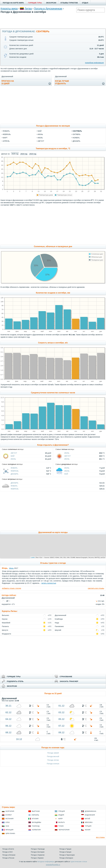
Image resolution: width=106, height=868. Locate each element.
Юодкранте (7, 634)
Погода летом (53, 760)
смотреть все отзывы (96, 588)
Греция (62, 811)
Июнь (13, 459)
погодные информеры (46, 862)
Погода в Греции (65, 852)
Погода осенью (53, 764)
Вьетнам (36, 811)
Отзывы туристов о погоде (53, 563)
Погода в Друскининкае (48, 9)
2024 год (24, 154)
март (5, 138)
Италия (35, 819)
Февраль (15, 471)
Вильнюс (6, 615)
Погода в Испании (9, 855)
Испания (9, 819)
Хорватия (36, 830)
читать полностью (49, 583)
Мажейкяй (6, 623)
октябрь (76, 134)
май (40, 131)
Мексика (89, 822)
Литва (28, 9)
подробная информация (94, 63)
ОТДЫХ (85, 3)
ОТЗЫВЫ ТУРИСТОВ (69, 3)
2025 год (15, 154)
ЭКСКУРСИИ (51, 3)
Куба (8, 822)
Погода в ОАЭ (7, 852)
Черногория (64, 830)
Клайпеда (59, 619)
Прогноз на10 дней (8, 82)
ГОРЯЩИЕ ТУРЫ (35, 3)
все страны (100, 837)
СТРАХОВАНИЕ (66, 677)
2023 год (33, 154)
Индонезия (90, 815)
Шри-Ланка (10, 833)
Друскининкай (60, 615)
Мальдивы (37, 822)
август (41, 141)
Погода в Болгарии (38, 852)
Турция (88, 826)
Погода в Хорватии (38, 855)
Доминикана (91, 811)
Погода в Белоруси (66, 858)
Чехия (88, 830)
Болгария (10, 811)
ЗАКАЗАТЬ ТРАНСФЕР (69, 681)
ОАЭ (7, 826)
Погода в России (8, 858)
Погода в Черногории (67, 855)
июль (40, 138)
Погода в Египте (8, 849)
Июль (67, 453)
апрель (6, 141)
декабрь (76, 141)
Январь (14, 468)
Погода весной (53, 756)
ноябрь (76, 138)
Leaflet (33, 557)
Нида (57, 623)
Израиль (35, 815)
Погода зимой (53, 753)
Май (13, 456)
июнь (40, 134)
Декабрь (14, 474)
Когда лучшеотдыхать (62, 82)
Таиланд (36, 826)
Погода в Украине (37, 858)
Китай (87, 819)
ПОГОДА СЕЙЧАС (9, 595)
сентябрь (77, 131)
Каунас (5, 619)
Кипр (60, 819)
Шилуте (5, 630)
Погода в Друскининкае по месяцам (53, 126)
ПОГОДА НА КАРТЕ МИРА (13, 3)
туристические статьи (79, 862)
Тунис (61, 826)
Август (14, 453)
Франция (9, 830)
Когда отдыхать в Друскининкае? (53, 445)
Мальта (62, 822)
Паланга (5, 626)
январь (6, 131)
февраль (7, 134)
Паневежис (59, 626)
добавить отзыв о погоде (11, 588)
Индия (61, 815)
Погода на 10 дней (53, 693)
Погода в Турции (65, 849)
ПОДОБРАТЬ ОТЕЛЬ (15, 681)
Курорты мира (9, 9)
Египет (9, 815)
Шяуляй (58, 630)
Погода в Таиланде (38, 849)
